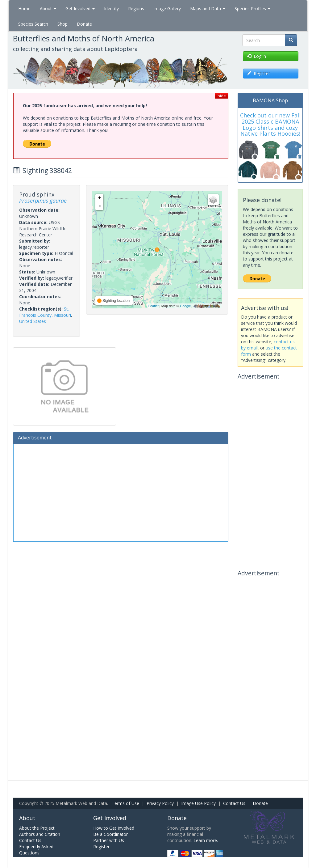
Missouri (62, 315)
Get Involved (80, 8)
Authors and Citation (40, 834)
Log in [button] (256, 56)
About (48, 8)
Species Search (33, 24)
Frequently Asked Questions (36, 850)
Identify (111, 8)
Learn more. (206, 840)
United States (33, 321)
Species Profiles (252, 8)
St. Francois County (44, 312)
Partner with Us (109, 840)
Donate (84, 24)
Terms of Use (125, 803)
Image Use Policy (198, 803)
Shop (62, 24)
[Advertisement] (121, 492)
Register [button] (258, 73)
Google (185, 306)
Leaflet (154, 306)
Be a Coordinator (110, 834)
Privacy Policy (160, 803)
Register (101, 847)
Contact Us (234, 803)
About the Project (37, 828)
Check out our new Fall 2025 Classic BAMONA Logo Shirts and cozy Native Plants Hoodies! (270, 124)
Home (24, 8)
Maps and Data (208, 8)
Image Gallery (167, 8)
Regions (136, 8)
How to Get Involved (114, 828)
